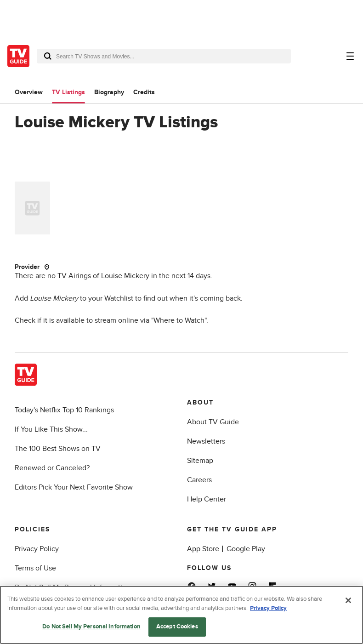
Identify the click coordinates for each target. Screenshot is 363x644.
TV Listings (68, 92)
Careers (199, 480)
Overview (29, 92)
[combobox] (164, 56)
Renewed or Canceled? (52, 468)
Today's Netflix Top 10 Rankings (64, 410)
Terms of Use (35, 568)
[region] (181, 615)
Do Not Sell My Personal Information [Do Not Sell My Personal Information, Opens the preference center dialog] (91, 627)
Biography (109, 92)
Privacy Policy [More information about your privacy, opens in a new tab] (268, 608)
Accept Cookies (177, 627)
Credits (144, 92)
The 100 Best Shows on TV (58, 449)
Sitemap (200, 461)
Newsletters (206, 441)
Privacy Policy (37, 549)
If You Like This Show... (51, 429)
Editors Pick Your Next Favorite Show (74, 487)
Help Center (207, 499)
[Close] (348, 600)
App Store (203, 549)
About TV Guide (213, 422)
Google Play (246, 549)
